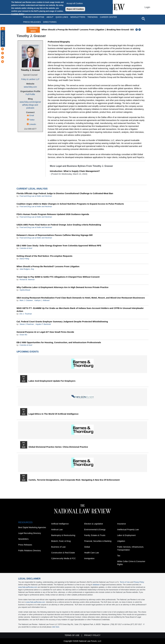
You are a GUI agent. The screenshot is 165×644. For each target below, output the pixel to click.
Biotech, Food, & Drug (61, 541)
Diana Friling (24, 259)
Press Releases (25, 545)
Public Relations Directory (30, 551)
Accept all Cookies (75, 3)
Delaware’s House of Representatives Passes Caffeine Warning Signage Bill (55, 235)
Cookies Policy (18, 14)
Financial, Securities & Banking (98, 541)
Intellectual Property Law (128, 530)
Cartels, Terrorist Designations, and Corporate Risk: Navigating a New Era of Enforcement (74, 480)
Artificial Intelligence (60, 524)
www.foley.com (30, 87)
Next (140, 30)
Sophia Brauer (25, 290)
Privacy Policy (139, 582)
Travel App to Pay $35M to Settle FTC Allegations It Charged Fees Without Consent (58, 277)
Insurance (122, 524)
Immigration (89, 558)
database (96, 585)
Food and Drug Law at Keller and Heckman (36, 196)
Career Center (108, 17)
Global (87, 547)
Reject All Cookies (75, 9)
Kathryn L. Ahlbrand (42, 300)
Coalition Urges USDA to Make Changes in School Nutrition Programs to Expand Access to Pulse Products (70, 204)
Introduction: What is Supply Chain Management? (75, 171)
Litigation (121, 541)
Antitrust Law (57, 530)
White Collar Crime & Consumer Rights (131, 563)
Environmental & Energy (95, 530)
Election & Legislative (94, 524)
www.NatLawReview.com (28, 587)
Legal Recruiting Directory (30, 533)
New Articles (3, 38)
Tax (119, 556)
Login (147, 7)
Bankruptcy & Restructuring (63, 535)
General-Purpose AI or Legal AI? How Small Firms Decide (45, 332)
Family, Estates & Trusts (95, 535)
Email (32, 115)
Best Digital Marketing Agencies (32, 527)
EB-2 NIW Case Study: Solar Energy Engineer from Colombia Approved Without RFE (59, 246)
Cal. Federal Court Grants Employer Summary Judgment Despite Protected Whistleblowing (62, 322)
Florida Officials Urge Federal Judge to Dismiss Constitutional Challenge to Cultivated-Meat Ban (65, 193)
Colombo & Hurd (26, 248)
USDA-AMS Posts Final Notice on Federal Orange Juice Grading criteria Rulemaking (59, 225)
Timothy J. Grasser (30, 70)
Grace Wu (23, 335)
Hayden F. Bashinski (43, 324)
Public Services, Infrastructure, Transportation (131, 548)
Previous (137, 30)
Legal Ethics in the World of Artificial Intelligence (54, 414)
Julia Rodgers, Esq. (27, 269)
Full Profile (30, 94)
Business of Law (58, 547)
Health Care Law (92, 553)
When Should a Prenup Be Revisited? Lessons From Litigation (93, 30)
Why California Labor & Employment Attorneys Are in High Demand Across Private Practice (63, 287)
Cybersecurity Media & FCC (64, 558)
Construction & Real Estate (63, 553)
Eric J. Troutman (26, 314)
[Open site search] (143, 19)
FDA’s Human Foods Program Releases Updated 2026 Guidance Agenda (53, 214)
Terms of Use (125, 582)
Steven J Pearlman (27, 324)
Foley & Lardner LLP (30, 79)
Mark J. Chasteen (26, 300)
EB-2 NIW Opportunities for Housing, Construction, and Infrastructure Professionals (59, 342)
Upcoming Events (28, 352)
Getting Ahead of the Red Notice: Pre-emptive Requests (45, 256)
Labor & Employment (126, 535)
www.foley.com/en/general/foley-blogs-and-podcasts (30, 105)
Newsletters (78, 17)
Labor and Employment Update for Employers (52, 381)
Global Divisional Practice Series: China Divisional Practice (58, 447)
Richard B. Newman (27, 280)
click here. (56, 627)
